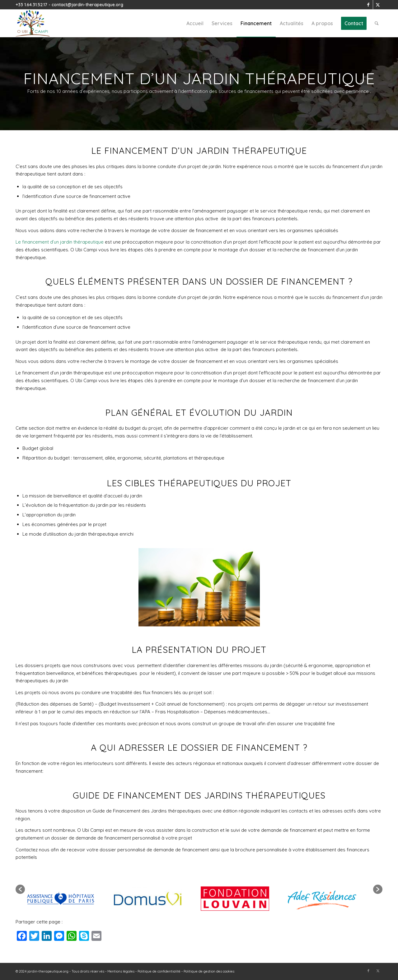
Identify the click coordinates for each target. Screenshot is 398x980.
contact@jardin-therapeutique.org (87, 5)
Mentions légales (121, 971)
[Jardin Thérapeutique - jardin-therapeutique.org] (33, 23)
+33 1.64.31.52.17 (31, 5)
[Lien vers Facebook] (368, 5)
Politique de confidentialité (159, 971)
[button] (20, 889)
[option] (68, 889)
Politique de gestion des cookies (209, 971)
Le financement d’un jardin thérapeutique (60, 242)
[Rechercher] (377, 23)
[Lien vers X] (378, 5)
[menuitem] (195, 23)
